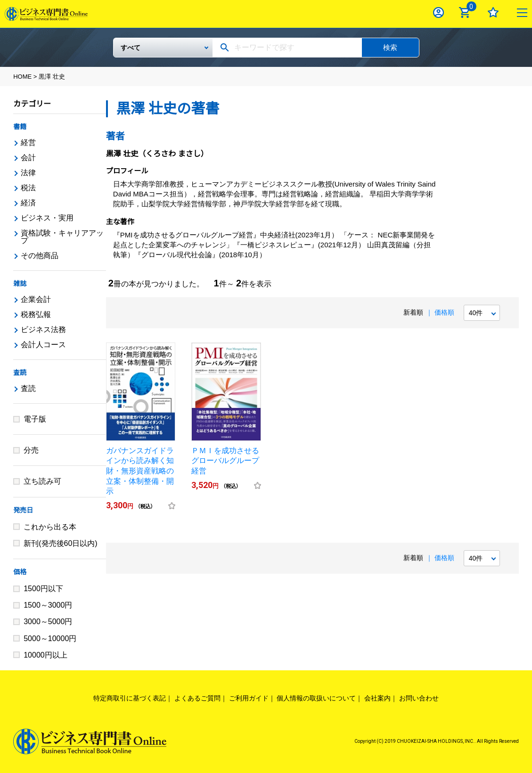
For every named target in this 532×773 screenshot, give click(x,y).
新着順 (413, 312)
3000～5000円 (48, 622)
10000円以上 (45, 655)
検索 (390, 47)
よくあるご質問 (197, 698)
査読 (20, 373)
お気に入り (493, 12)
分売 (31, 450)
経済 (28, 203)
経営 (28, 142)
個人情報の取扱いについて (316, 698)
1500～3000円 (48, 605)
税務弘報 (36, 314)
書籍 (20, 127)
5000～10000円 (50, 639)
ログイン (438, 12)
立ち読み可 (42, 481)
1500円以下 (43, 589)
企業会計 (36, 299)
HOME (22, 77)
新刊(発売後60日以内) (60, 543)
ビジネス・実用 (47, 218)
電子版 (35, 419)
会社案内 (377, 698)
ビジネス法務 (43, 330)
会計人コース (43, 345)
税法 (28, 188)
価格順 (444, 312)
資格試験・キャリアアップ (62, 237)
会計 (28, 158)
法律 (28, 173)
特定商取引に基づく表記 (130, 698)
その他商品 (40, 256)
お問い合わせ (419, 698)
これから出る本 (50, 527)
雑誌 (20, 284)
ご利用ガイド (249, 698)
